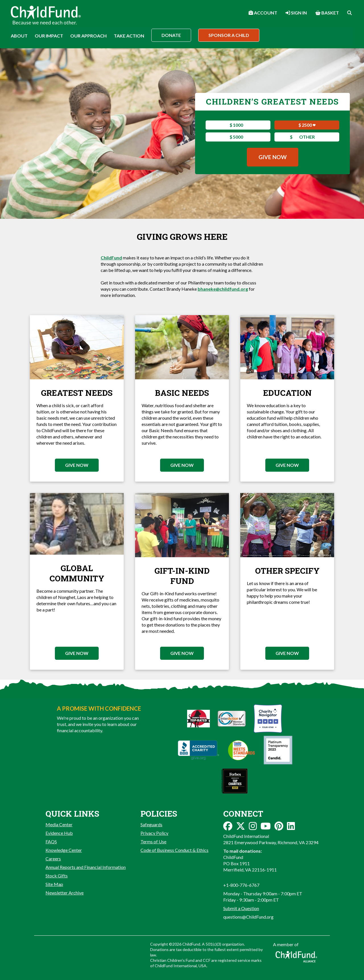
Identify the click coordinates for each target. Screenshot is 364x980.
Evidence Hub (59, 833)
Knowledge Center (64, 850)
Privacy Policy (154, 833)
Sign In (296, 13)
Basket (327, 13)
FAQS (51, 841)
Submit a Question (241, 908)
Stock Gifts (57, 876)
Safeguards (151, 824)
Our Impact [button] (49, 36)
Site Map (54, 884)
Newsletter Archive (65, 893)
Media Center (59, 824)
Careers (53, 859)
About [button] (19, 36)
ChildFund (111, 258)
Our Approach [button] (88, 36)
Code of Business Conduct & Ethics (174, 850)
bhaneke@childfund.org (223, 289)
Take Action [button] (129, 36)
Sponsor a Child (229, 35)
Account (263, 13)
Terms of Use (153, 841)
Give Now (273, 157)
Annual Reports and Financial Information (86, 867)
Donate (171, 35)
